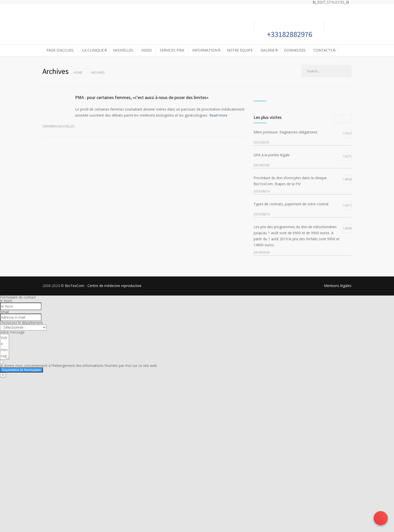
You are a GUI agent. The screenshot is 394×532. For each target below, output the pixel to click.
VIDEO (146, 50)
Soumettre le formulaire (21, 370)
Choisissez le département (21, 323)
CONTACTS (323, 50)
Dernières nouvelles (58, 126)
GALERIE (268, 50)
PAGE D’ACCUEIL (60, 50)
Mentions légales (338, 286)
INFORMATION (205, 50)
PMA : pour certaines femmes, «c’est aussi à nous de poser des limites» (142, 97)
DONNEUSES (295, 50)
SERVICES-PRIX (172, 50)
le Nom (6, 301)
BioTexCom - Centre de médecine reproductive (103, 286)
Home (78, 72)
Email (4, 312)
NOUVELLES (123, 50)
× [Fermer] (3, 375)
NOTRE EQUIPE (240, 50)
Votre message (12, 332)
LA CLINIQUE (93, 50)
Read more (218, 115)
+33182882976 (289, 34)
